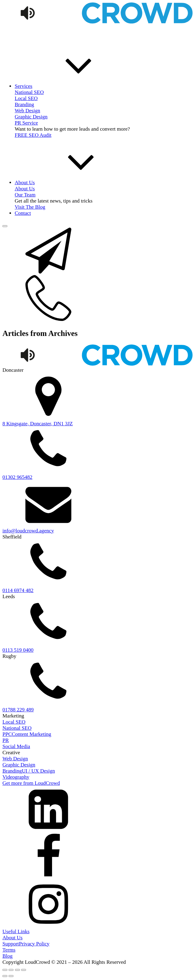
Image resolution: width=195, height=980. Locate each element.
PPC (7, 734)
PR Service (26, 123)
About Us (13, 938)
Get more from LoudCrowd (31, 783)
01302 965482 (17, 477)
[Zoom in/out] (5, 970)
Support (11, 944)
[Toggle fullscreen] (11, 970)
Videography (16, 777)
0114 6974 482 (18, 590)
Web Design (27, 111)
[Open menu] (5, 226)
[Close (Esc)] (24, 970)
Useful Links (16, 932)
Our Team (25, 195)
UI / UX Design (38, 771)
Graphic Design (31, 117)
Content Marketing (31, 734)
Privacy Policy (34, 944)
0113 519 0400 (18, 650)
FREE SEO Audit (33, 135)
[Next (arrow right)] (11, 976)
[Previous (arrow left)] (5, 976)
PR (6, 740)
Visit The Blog (30, 207)
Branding (24, 104)
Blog (7, 956)
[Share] (17, 970)
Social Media (16, 746)
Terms (9, 950)
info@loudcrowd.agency (28, 531)
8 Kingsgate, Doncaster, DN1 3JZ (38, 424)
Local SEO (26, 98)
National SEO (17, 728)
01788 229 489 (18, 710)
